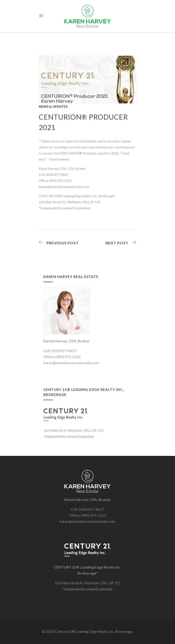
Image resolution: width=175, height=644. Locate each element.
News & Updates (53, 106)
